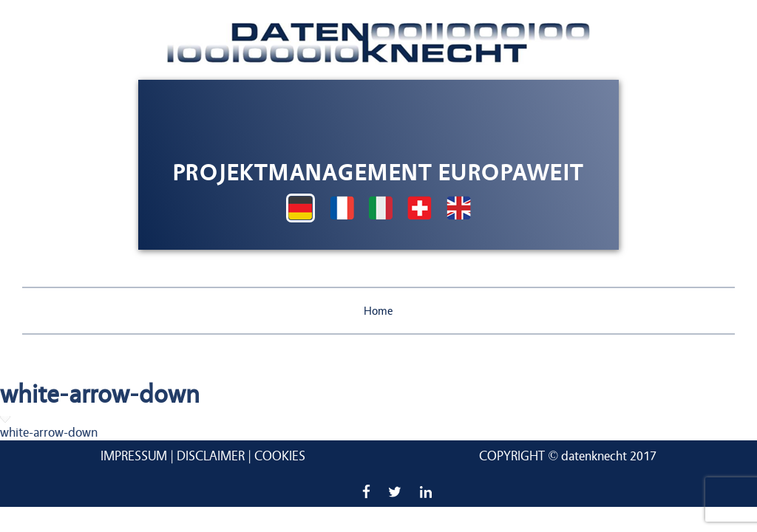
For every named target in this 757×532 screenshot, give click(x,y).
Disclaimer (211, 456)
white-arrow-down (49, 433)
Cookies (280, 456)
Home (378, 311)
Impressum (134, 456)
